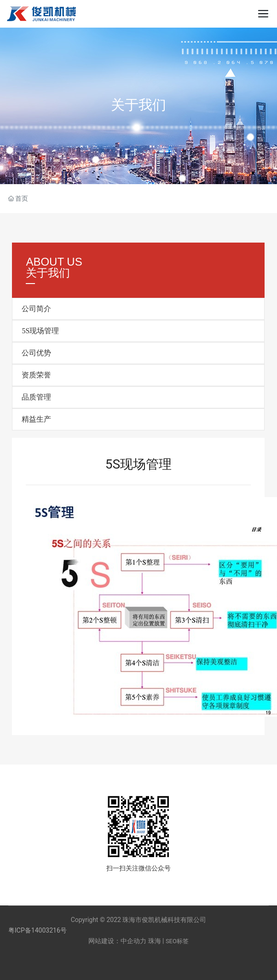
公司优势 (36, 353)
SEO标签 (177, 941)
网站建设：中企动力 (117, 941)
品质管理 (36, 397)
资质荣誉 (36, 375)
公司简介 (36, 309)
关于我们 (138, 105)
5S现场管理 (40, 331)
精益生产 (36, 419)
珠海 (155, 941)
